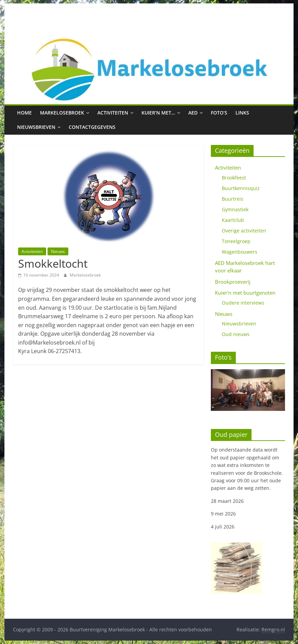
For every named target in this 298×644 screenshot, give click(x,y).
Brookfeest (234, 178)
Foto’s (219, 113)
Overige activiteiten (244, 231)
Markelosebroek (62, 113)
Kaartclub (233, 220)
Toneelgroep (236, 241)
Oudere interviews (243, 303)
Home (24, 113)
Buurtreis (233, 199)
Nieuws (58, 251)
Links (242, 113)
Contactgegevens (92, 127)
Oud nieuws (236, 334)
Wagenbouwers (240, 252)
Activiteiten (113, 113)
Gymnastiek (235, 209)
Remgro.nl (273, 629)
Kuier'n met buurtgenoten (245, 293)
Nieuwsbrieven (36, 127)
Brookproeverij (233, 282)
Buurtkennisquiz (241, 188)
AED (193, 113)
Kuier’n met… (158, 113)
